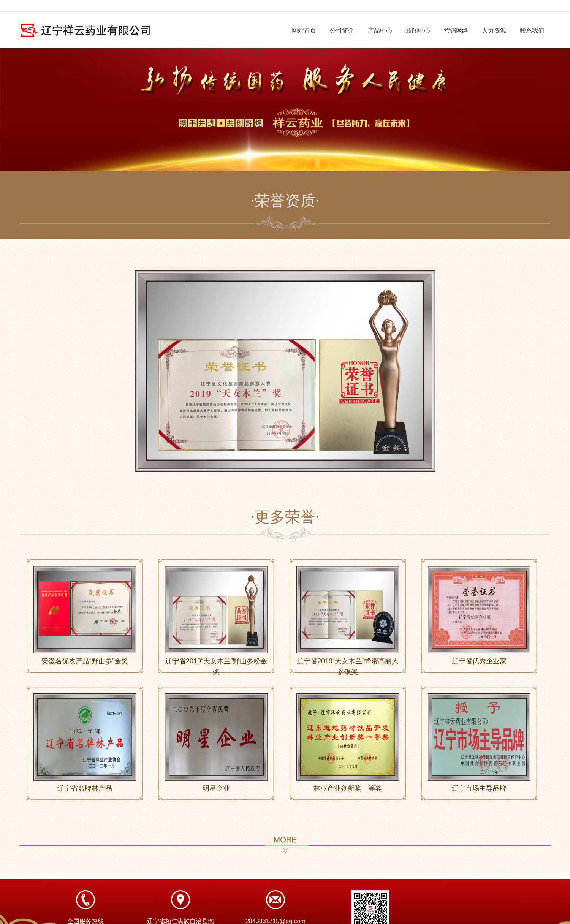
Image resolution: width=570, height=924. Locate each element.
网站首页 (304, 31)
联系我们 (532, 31)
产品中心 (380, 31)
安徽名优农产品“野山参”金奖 (85, 661)
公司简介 (342, 31)
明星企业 (216, 788)
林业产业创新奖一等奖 (348, 788)
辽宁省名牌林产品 (85, 788)
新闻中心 (418, 31)
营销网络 (456, 31)
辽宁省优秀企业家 (479, 661)
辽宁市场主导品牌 (479, 788)
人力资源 (494, 31)
